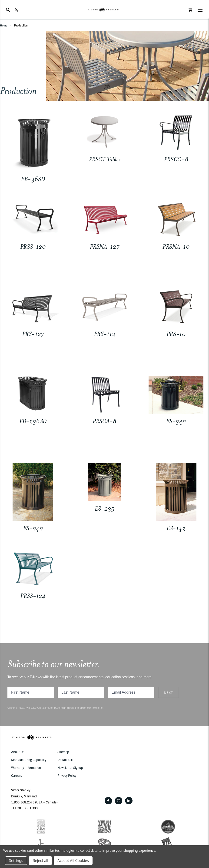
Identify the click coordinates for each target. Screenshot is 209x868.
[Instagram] (119, 801)
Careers (17, 775)
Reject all (40, 861)
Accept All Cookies (73, 861)
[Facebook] (108, 801)
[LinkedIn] (129, 801)
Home (4, 25)
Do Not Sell (65, 760)
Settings (16, 861)
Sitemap (63, 752)
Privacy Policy (67, 775)
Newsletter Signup (70, 767)
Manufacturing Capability (29, 760)
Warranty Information (26, 767)
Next (169, 692)
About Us (18, 752)
